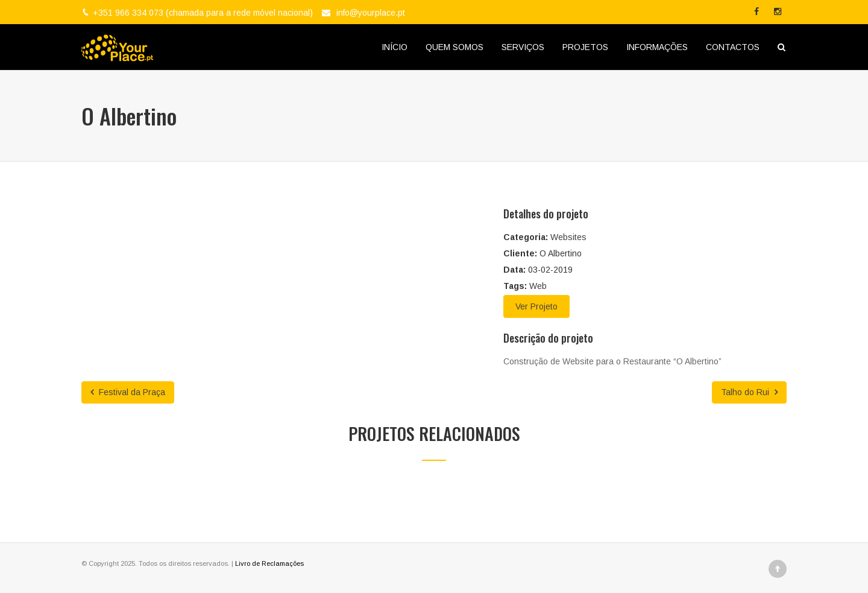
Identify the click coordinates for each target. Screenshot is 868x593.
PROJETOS (585, 47)
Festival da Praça (128, 392)
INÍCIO (395, 47)
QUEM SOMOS (454, 47)
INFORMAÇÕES (657, 47)
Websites (568, 237)
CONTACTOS (733, 47)
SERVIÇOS (523, 47)
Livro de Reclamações (269, 563)
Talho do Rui (749, 392)
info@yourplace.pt (371, 13)
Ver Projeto (536, 306)
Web (538, 286)
